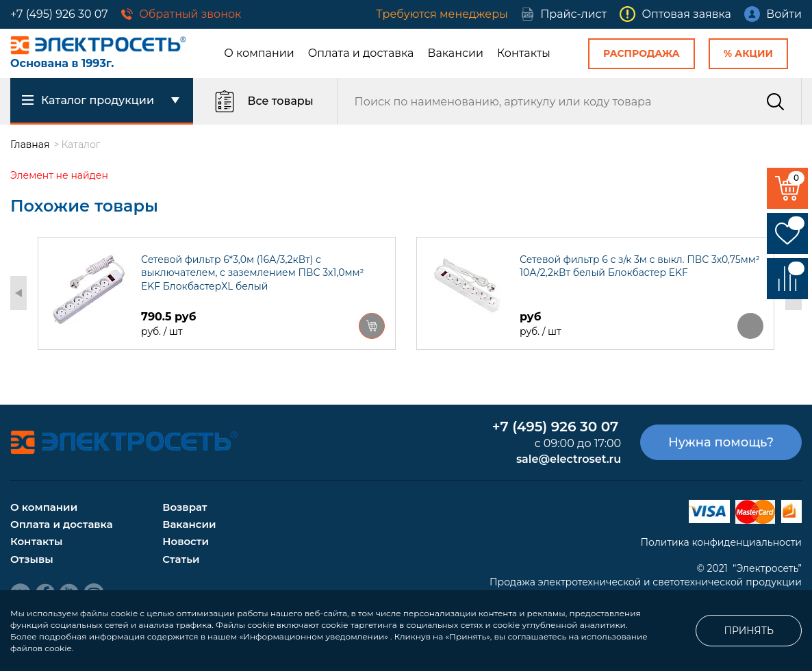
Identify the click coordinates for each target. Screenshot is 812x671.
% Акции (748, 53)
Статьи (181, 559)
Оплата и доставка (361, 53)
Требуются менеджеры (442, 14)
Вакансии (455, 53)
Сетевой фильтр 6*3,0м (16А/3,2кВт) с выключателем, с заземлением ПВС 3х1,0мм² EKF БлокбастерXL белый (253, 273)
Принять (749, 631)
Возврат (185, 507)
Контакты (524, 53)
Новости (186, 541)
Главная (30, 144)
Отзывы (32, 559)
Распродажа (642, 53)
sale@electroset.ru (569, 459)
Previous (18, 293)
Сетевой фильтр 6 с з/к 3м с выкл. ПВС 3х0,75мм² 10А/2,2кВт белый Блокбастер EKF (640, 266)
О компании (259, 53)
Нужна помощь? (721, 442)
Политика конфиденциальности (721, 542)
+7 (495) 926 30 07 (59, 14)
